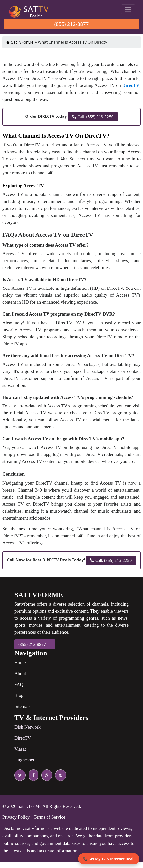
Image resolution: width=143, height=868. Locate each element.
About (20, 673)
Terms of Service (49, 817)
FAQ (19, 684)
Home (20, 663)
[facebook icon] (32, 775)
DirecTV (23, 738)
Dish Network (27, 727)
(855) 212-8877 (72, 24)
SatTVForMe (20, 42)
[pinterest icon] (60, 775)
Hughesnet (24, 760)
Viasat (20, 749)
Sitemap (22, 706)
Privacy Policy (16, 817)
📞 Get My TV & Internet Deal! (109, 859)
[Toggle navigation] (128, 9)
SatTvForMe (29, 806)
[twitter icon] (20, 775)
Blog (19, 695)
